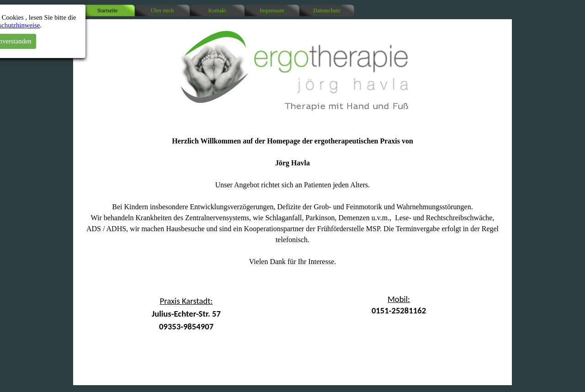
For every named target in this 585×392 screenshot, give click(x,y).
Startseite (108, 11)
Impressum (272, 11)
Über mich (162, 11)
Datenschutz (327, 11)
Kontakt (217, 11)
